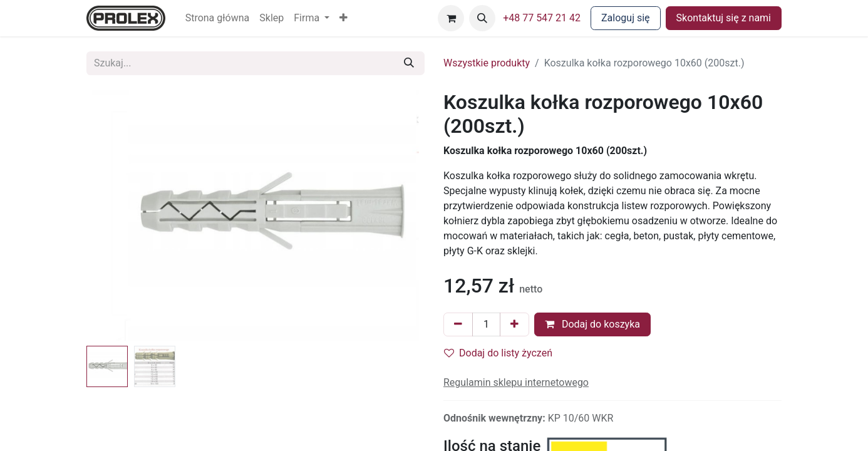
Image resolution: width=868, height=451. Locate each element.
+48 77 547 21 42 (542, 18)
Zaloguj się (626, 18)
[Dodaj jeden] (514, 324)
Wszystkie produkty (487, 63)
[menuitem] (218, 18)
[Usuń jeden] (458, 324)
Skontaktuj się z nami (724, 18)
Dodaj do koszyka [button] (592, 324)
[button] (344, 18)
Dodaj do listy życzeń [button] (498, 353)
